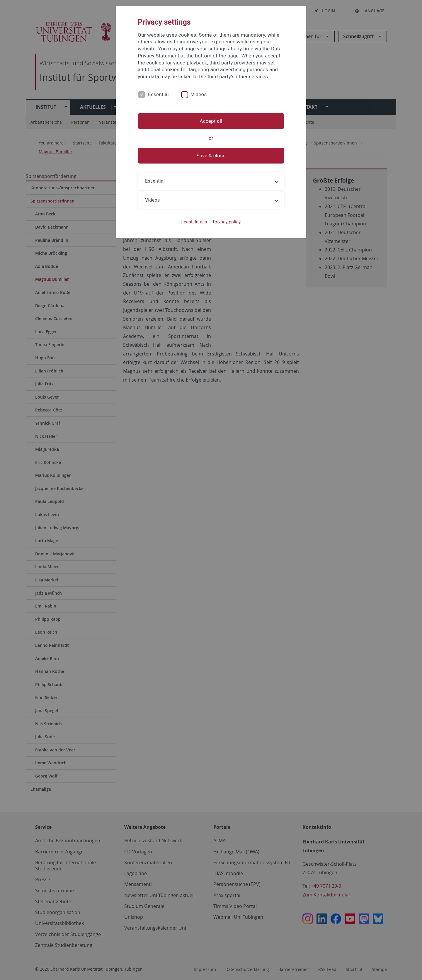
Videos (199, 94)
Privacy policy (227, 222)
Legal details (194, 222)
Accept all (211, 121)
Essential (158, 94)
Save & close (211, 156)
